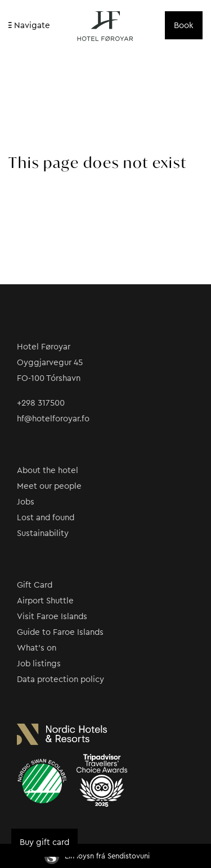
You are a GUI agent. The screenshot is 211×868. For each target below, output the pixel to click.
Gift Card (35, 585)
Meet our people (49, 486)
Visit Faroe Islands (52, 617)
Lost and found (46, 518)
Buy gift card (44, 842)
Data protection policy (60, 680)
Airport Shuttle (45, 601)
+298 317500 (41, 403)
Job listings (39, 664)
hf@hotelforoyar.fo (53, 419)
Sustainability (43, 533)
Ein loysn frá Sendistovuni (97, 856)
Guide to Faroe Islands (60, 632)
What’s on (37, 648)
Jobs (26, 502)
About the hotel (48, 471)
